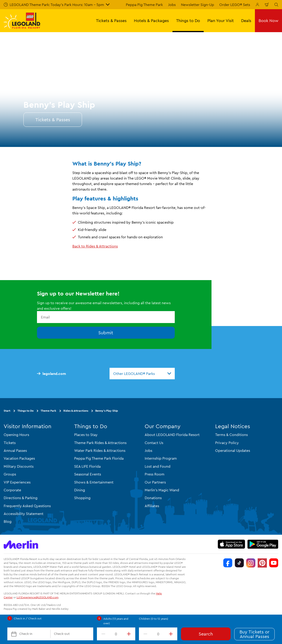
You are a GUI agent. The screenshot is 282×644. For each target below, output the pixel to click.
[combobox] (142, 374)
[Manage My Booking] (257, 5)
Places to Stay (86, 435)
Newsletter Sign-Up (197, 5)
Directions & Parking (21, 498)
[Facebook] (228, 563)
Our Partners (155, 482)
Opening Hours (16, 435)
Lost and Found (158, 466)
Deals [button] (246, 21)
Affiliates (152, 506)
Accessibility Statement (24, 514)
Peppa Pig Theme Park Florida (99, 458)
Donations (153, 498)
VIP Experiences (17, 482)
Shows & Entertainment (94, 482)
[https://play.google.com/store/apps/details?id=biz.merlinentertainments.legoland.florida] (263, 544)
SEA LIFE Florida (87, 466)
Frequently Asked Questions (27, 506)
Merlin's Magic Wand (162, 490)
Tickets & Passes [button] (111, 21)
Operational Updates (233, 450)
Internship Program (161, 458)
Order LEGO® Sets (235, 5)
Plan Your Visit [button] (221, 21)
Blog (8, 521)
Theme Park (48, 411)
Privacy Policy (227, 443)
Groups (10, 474)
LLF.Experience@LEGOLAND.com (37, 597)
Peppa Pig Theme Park (144, 5)
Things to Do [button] (188, 21)
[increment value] (130, 634)
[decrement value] (102, 634)
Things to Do (25, 411)
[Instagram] (251, 563)
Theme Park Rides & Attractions (100, 443)
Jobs (172, 5)
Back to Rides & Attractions (95, 246)
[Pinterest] (262, 563)
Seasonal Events (88, 474)
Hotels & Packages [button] (151, 21)
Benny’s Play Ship (107, 411)
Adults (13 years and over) (116, 621)
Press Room (155, 474)
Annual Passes (15, 450)
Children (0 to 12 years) (154, 619)
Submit (106, 333)
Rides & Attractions (76, 411)
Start (7, 411)
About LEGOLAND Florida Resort (172, 435)
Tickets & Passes (53, 120)
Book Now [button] (268, 21)
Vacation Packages (19, 458)
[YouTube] (274, 563)
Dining (80, 490)
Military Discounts (19, 466)
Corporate (12, 490)
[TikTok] (239, 563)
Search (206, 634)
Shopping (82, 498)
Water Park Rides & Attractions (100, 450)
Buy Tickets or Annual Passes (254, 634)
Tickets (10, 443)
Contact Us (154, 443)
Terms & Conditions (231, 435)
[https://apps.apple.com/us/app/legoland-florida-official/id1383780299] (231, 544)
